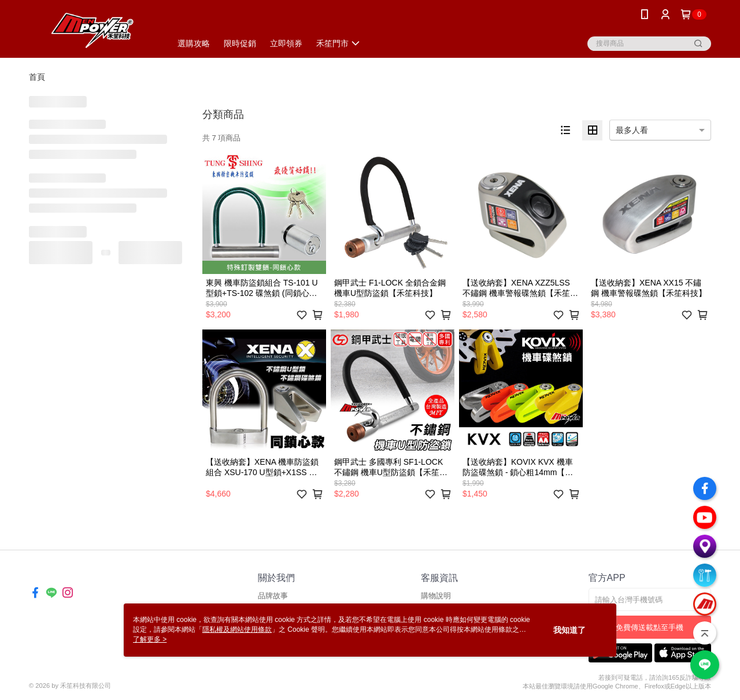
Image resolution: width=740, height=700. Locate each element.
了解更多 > (150, 639)
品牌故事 (273, 596)
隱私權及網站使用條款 (237, 629)
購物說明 (436, 596)
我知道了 (569, 630)
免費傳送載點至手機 (650, 627)
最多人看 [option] (632, 130)
